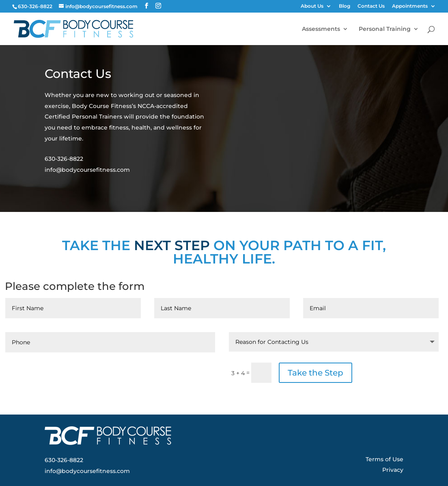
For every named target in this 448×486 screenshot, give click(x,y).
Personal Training (385, 29)
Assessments (321, 29)
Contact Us (371, 6)
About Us (312, 6)
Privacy (393, 470)
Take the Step (316, 373)
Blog (345, 6)
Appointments (410, 6)
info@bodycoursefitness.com (87, 170)
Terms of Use (384, 459)
